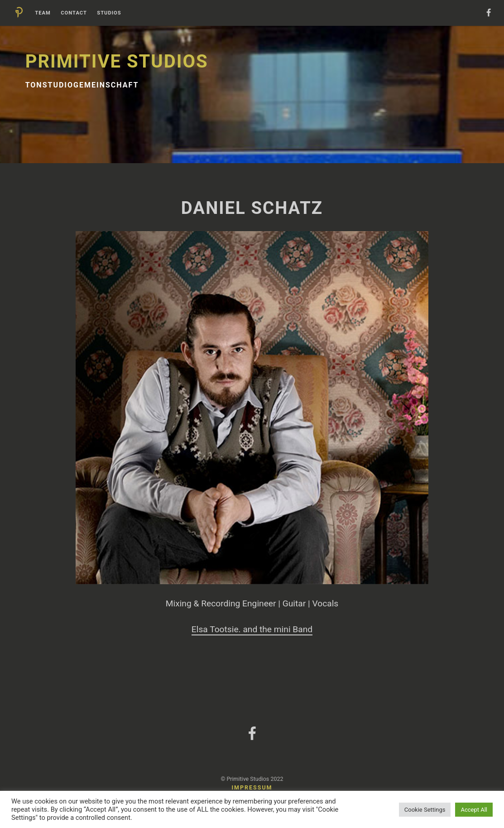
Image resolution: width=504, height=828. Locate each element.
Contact (74, 13)
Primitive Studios (117, 61)
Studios (109, 13)
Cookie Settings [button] (425, 810)
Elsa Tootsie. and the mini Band (252, 629)
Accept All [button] (474, 810)
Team (43, 13)
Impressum (252, 787)
